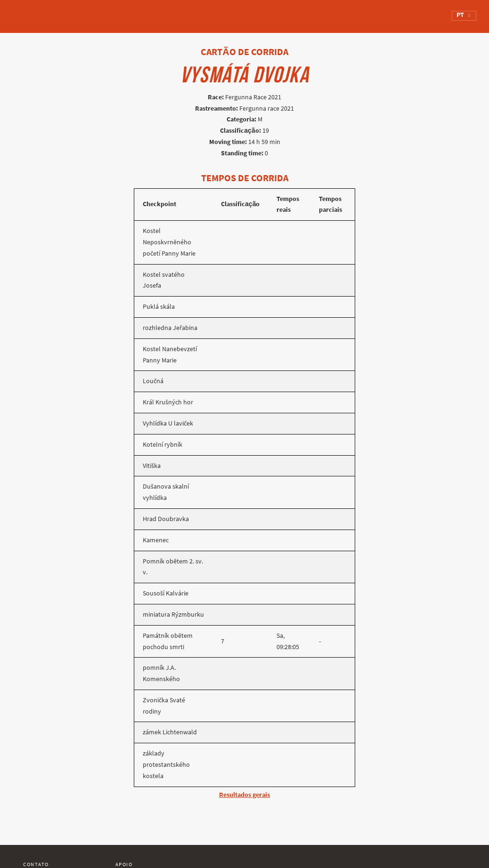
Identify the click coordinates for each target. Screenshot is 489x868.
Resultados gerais (244, 795)
